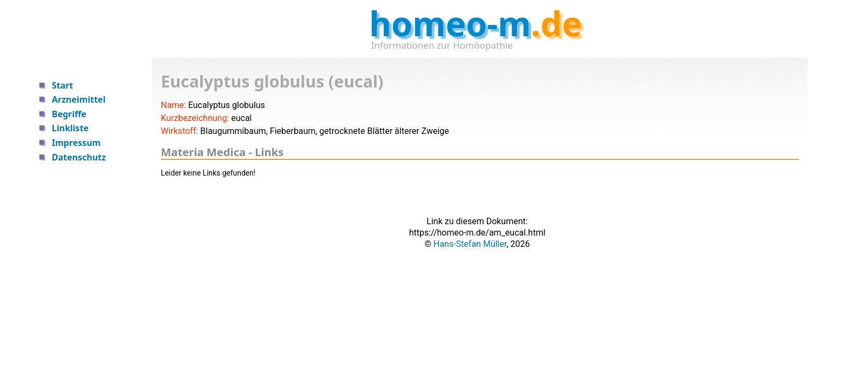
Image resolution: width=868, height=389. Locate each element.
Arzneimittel (79, 99)
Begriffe (69, 114)
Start (62, 85)
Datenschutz (79, 157)
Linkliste (70, 128)
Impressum (76, 143)
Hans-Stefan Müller (470, 244)
